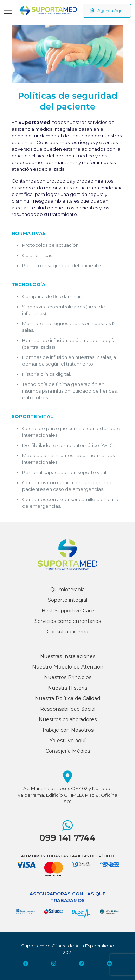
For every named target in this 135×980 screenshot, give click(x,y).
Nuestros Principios (68, 677)
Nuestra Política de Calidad (67, 698)
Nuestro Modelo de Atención (68, 667)
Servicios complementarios (68, 621)
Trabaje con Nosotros (68, 730)
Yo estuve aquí (67, 741)
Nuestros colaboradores (68, 719)
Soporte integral (67, 600)
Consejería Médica (68, 751)
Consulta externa (67, 632)
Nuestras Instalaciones (68, 656)
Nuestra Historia (67, 688)
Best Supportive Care (68, 611)
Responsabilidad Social (68, 709)
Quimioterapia (67, 590)
